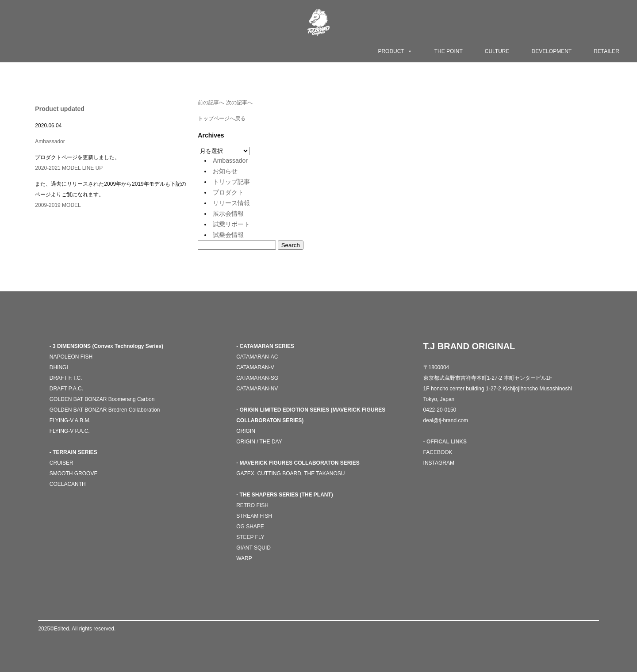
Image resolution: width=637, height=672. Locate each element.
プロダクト (228, 192)
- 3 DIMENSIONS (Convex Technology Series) (106, 346)
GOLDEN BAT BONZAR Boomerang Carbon (102, 399)
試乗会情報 (228, 235)
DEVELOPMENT (552, 51)
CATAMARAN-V (255, 367)
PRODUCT (395, 51)
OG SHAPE (250, 527)
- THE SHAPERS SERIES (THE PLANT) (285, 495)
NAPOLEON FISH (71, 357)
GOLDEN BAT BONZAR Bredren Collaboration (105, 410)
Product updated (59, 109)
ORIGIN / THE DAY (259, 442)
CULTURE (497, 51)
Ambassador (50, 141)
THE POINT (449, 51)
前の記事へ (211, 103)
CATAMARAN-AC (257, 357)
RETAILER (606, 51)
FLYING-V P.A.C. (70, 431)
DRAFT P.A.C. (66, 389)
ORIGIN (246, 431)
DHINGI (59, 367)
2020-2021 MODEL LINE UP (69, 168)
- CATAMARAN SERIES (265, 346)
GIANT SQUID (253, 548)
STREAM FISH (254, 516)
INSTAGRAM (439, 463)
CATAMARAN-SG (257, 378)
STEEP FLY (250, 537)
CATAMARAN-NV (257, 389)
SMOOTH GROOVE (74, 473)
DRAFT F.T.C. (66, 378)
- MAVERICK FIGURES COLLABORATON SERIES (298, 463)
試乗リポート (231, 224)
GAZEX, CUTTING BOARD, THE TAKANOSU (290, 473)
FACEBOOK (438, 452)
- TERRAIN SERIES (73, 452)
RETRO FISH (252, 505)
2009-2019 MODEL (58, 205)
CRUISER (61, 463)
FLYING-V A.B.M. (70, 420)
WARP (244, 558)
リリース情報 (231, 203)
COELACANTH (68, 484)
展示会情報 (228, 214)
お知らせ (225, 171)
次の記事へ (239, 103)
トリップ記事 (231, 182)
